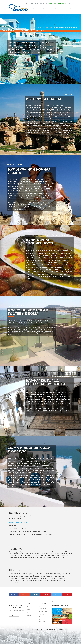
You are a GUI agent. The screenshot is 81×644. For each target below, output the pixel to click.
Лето (29, 612)
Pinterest (67, 594)
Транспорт (43, 616)
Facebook (14, 594)
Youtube (46, 594)
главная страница (35, 26)
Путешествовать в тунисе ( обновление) (55, 4)
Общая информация (43, 607)
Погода (42, 613)
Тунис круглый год (48, 9)
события (65, 9)
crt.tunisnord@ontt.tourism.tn (18, 521)
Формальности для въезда (44, 620)
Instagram (35, 594)
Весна (29, 606)
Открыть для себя (37, 9)
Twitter (56, 594)
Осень (29, 615)
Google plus (25, 594)
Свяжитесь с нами (41, 4)
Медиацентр (57, 9)
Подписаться (14, 614)
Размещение (43, 611)
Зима (29, 609)
